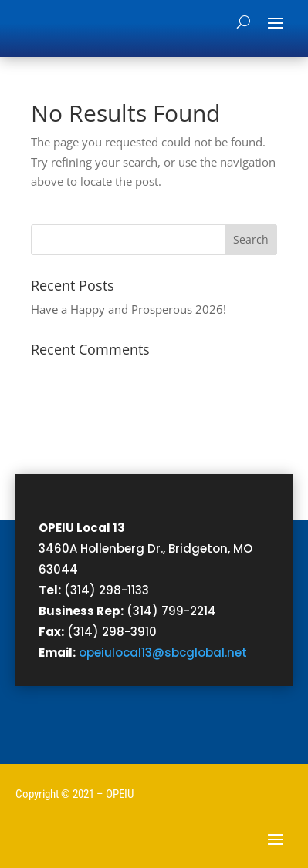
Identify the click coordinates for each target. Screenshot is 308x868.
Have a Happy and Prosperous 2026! (129, 309)
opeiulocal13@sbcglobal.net (163, 653)
